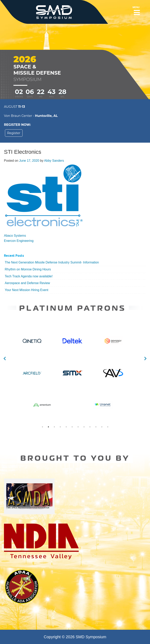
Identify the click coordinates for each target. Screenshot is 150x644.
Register (14, 133)
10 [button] (96, 427)
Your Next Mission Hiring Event (27, 290)
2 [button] (48, 427)
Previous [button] (5, 359)
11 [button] (102, 427)
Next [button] (145, 359)
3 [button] (54, 427)
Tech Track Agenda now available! (29, 276)
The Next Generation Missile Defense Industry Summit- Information (52, 262)
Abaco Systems (15, 236)
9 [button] (90, 427)
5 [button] (66, 427)
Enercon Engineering (19, 241)
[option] (75, 359)
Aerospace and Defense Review (27, 283)
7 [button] (78, 427)
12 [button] (108, 427)
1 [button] (42, 427)
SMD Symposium (91, 637)
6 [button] (72, 427)
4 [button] (60, 427)
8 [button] (84, 427)
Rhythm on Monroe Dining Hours (28, 269)
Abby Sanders (54, 161)
